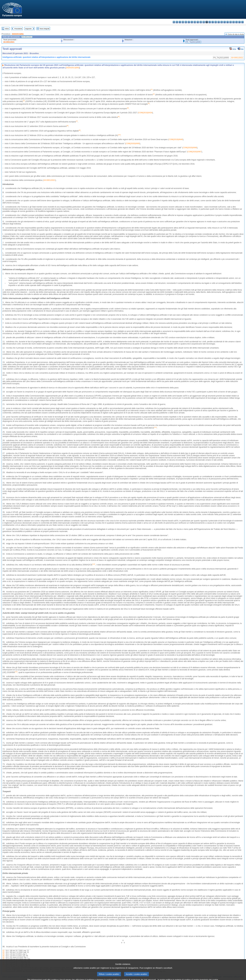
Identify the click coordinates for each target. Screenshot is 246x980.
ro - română (231, 22)
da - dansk (183, 22)
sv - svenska (242, 22)
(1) (3, 951)
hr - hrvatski (204, 22)
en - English (195, 22)
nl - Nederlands (222, 22)
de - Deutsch (186, 22)
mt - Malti (219, 22)
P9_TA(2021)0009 (193, 42)
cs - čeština (180, 22)
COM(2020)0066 (190, 148)
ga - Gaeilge (201, 22)
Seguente (28, 29)
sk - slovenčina (234, 22)
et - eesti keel (189, 22)
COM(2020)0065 (133, 144)
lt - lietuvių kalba (213, 22)
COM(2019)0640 (176, 139)
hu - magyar (216, 22)
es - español (177, 22)
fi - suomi (239, 22)
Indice (7, 29)
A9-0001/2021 (9, 42)
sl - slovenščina (237, 22)
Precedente (18, 29)
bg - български (174, 22)
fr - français (198, 22)
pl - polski (225, 22)
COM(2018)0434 (145, 113)
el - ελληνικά (192, 22)
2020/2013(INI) (18, 34)
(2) (3, 952)
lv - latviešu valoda (210, 22)
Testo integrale (44, 29)
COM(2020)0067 (194, 152)
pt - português (228, 22)
